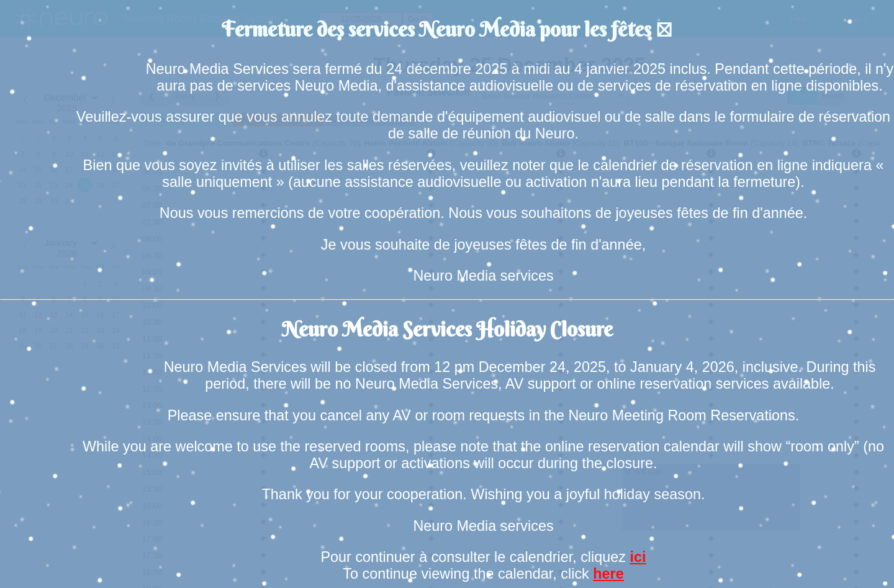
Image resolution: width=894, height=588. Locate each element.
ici (638, 557)
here (608, 574)
